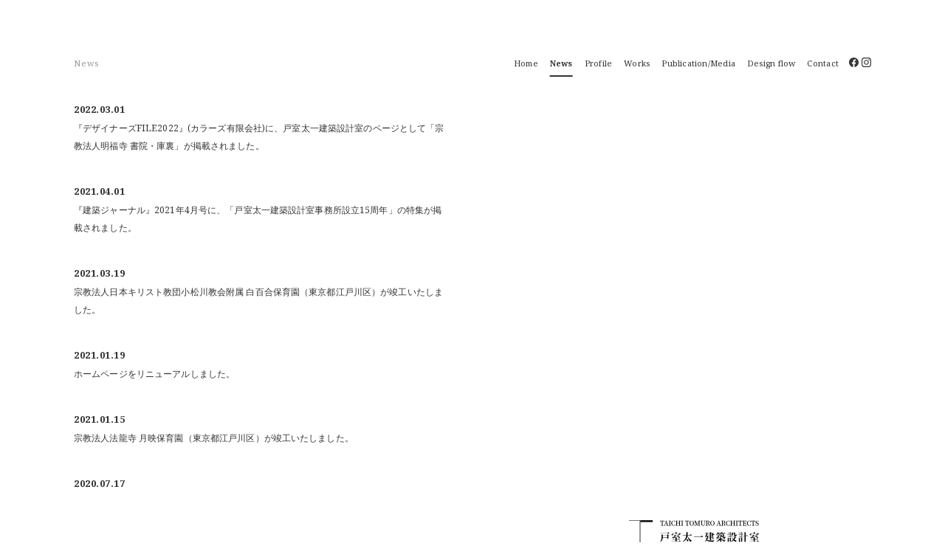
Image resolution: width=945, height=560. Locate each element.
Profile (599, 63)
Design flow (771, 63)
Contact (823, 63)
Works (637, 63)
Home (526, 63)
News (561, 63)
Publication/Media (698, 63)
